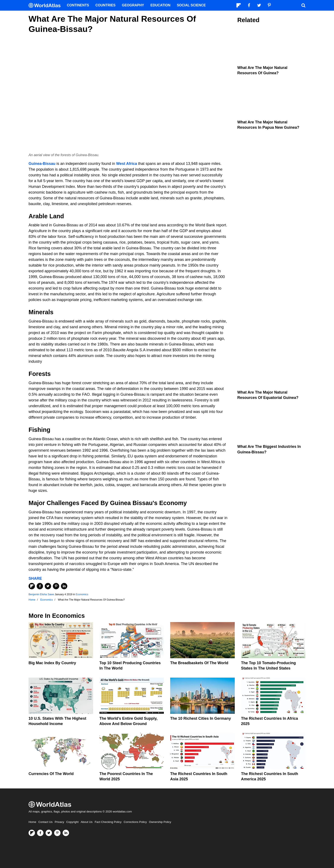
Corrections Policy (135, 822)
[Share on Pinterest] (56, 586)
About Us (87, 822)
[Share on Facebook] (40, 586)
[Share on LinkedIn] (64, 586)
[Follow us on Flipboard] (32, 833)
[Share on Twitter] (48, 586)
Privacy (59, 822)
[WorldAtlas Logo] (46, 5)
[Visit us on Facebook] (40, 833)
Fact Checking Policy (108, 822)
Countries (105, 5)
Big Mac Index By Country (52, 663)
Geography (133, 5)
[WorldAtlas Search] (303, 5)
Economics (82, 594)
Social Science (191, 5)
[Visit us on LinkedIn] (66, 833)
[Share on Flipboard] (32, 586)
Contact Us (45, 822)
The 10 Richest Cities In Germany (201, 718)
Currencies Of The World (51, 774)
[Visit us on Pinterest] (57, 833)
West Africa (127, 164)
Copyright (72, 822)
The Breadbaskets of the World (199, 663)
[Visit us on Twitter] (49, 833)
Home (32, 822)
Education (160, 5)
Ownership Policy (160, 822)
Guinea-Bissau (42, 164)
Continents (78, 5)
